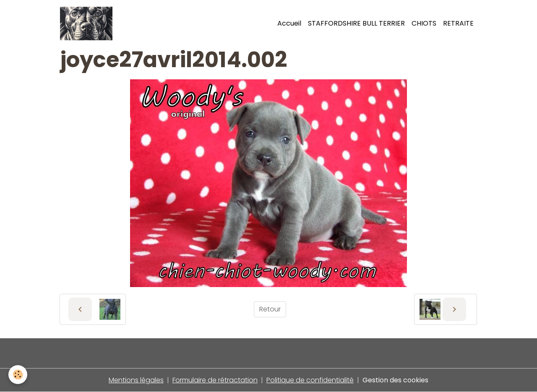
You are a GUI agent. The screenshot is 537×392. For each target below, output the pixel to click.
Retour (270, 309)
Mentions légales (136, 380)
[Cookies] (18, 375)
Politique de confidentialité (310, 380)
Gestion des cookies (395, 380)
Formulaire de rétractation (215, 380)
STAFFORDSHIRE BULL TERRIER (356, 23)
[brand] (88, 24)
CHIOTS (424, 23)
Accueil (289, 23)
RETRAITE (458, 23)
